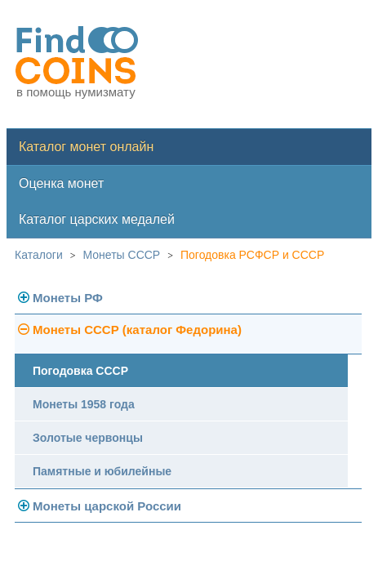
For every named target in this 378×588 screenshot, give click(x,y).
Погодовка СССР (80, 371)
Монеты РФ (68, 298)
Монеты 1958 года (84, 404)
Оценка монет (61, 183)
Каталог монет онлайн (86, 147)
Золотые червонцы (88, 438)
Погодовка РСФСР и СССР (252, 255)
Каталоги (39, 255)
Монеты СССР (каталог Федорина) (137, 330)
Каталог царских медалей (97, 219)
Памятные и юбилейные (102, 471)
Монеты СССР (122, 255)
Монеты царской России (107, 506)
